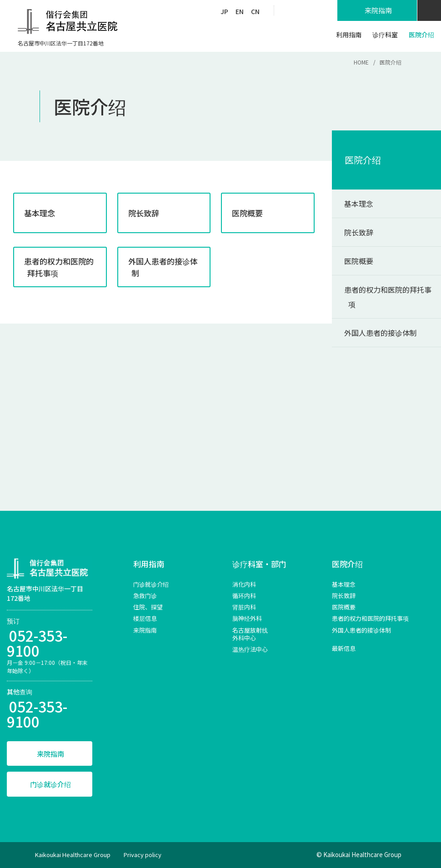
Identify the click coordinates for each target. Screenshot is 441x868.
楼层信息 (145, 618)
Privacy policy (143, 855)
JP (224, 11)
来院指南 (50, 754)
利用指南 (149, 564)
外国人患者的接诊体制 (381, 333)
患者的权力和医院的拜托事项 (388, 297)
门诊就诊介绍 (50, 784)
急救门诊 (145, 596)
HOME (361, 62)
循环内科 (244, 596)
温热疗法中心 (250, 649)
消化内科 (244, 584)
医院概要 (359, 261)
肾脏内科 (244, 607)
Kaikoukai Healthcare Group (73, 855)
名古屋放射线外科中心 (250, 634)
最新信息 (344, 648)
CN (255, 11)
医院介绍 (363, 160)
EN (240, 11)
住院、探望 (148, 607)
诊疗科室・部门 (259, 564)
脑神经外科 (247, 618)
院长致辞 (359, 232)
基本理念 (359, 204)
